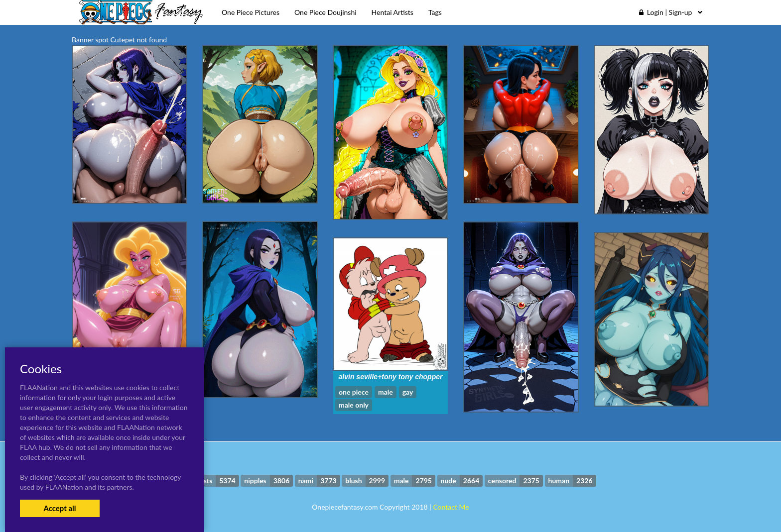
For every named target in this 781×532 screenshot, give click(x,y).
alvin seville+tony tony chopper (391, 377)
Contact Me (451, 507)
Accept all (60, 508)
